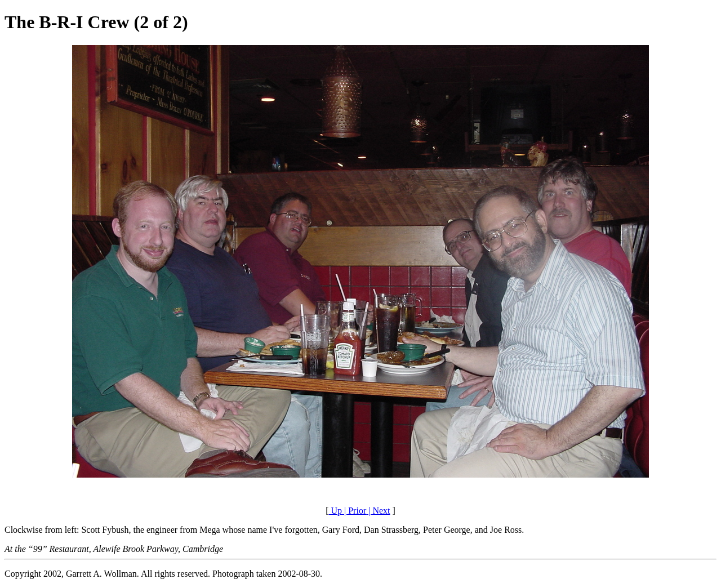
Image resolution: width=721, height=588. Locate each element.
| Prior (354, 511)
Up (335, 511)
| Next (378, 511)
